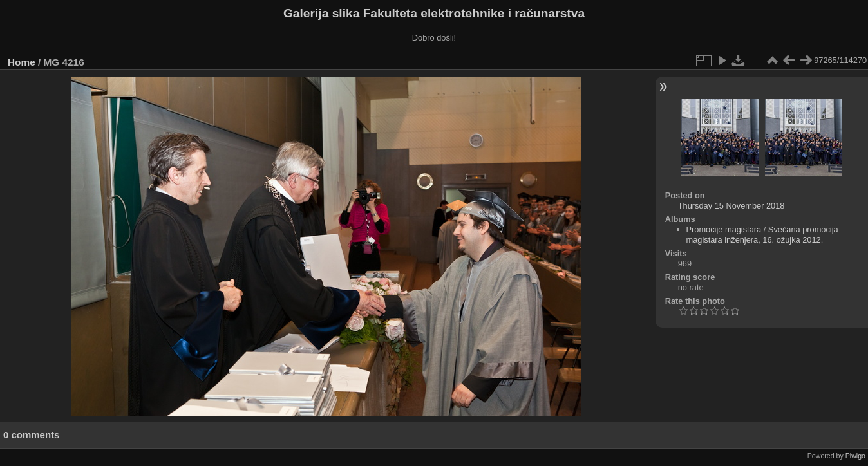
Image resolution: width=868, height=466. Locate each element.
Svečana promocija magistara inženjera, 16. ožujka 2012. (762, 235)
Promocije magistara (724, 229)
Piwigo (855, 456)
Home (22, 62)
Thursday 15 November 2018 (731, 206)
